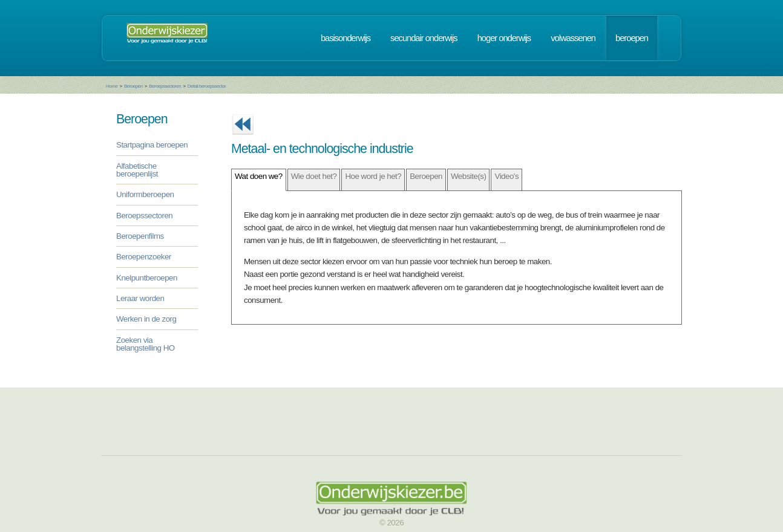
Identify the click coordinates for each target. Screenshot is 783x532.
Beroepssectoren (165, 86)
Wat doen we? (259, 176)
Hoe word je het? (373, 176)
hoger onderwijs (504, 38)
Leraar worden (140, 298)
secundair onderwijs (424, 38)
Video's (506, 176)
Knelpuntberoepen (147, 278)
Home (112, 86)
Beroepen (133, 86)
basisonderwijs (346, 38)
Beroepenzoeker (144, 257)
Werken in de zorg (146, 319)
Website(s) (468, 176)
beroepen (632, 38)
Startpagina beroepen (152, 145)
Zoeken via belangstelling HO (146, 344)
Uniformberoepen (145, 194)
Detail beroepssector (207, 86)
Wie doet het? (314, 176)
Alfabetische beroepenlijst (137, 170)
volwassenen (573, 38)
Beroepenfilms (140, 236)
